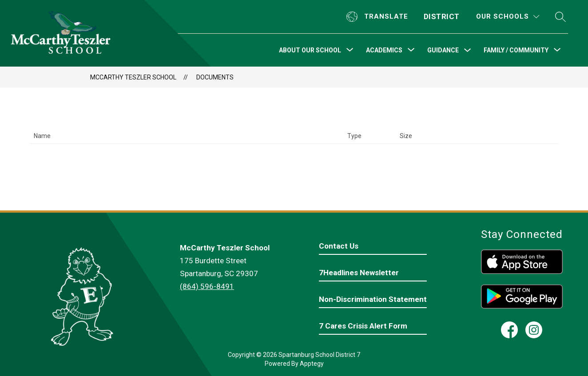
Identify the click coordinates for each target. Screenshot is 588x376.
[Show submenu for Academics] (384, 50)
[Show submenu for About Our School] (310, 50)
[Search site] (560, 17)
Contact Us (339, 246)
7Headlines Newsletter (359, 273)
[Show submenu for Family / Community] (516, 50)
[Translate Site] (378, 17)
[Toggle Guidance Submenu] (468, 50)
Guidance (443, 50)
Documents (215, 77)
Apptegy (312, 364)
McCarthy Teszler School (133, 77)
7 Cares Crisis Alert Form (363, 326)
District (442, 16)
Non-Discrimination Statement (373, 299)
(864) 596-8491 (207, 286)
